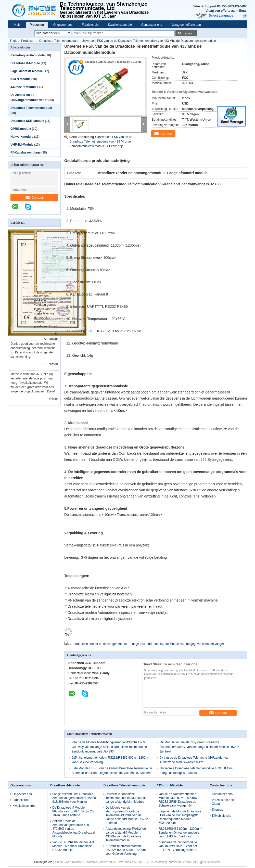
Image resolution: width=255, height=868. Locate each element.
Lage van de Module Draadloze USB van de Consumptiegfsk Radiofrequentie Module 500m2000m (180, 817)
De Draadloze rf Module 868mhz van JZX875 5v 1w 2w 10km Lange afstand (73, 811)
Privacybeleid (43, 862)
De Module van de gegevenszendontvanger (194, 644)
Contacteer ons (152, 25)
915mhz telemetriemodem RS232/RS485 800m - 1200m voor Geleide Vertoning (126, 850)
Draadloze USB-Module (27, 121)
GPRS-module (21, 129)
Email (243, 11)
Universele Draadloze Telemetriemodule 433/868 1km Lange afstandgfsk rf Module (127, 798)
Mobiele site (222, 816)
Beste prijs (116, 146)
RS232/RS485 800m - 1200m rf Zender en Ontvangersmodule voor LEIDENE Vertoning (180, 833)
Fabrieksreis (90, 25)
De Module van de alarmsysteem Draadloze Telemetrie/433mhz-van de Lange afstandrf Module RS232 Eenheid (200, 747)
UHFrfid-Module (22, 145)
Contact (34, 197)
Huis (17, 25)
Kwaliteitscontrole (120, 25)
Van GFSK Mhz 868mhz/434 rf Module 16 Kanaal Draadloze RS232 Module (73, 846)
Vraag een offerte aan (221, 11)
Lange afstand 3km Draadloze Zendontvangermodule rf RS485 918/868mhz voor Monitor (74, 798)
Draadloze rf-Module (25, 63)
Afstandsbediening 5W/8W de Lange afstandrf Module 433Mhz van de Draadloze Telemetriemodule (126, 834)
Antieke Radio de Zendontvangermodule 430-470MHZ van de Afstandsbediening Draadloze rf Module (74, 829)
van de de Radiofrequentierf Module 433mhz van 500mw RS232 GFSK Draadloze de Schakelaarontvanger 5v (178, 800)
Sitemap (218, 810)
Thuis (13, 41)
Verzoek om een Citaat (223, 802)
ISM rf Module (21, 79)
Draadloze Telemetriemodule (59, 41)
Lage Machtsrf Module (27, 71)
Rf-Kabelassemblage (25, 152)
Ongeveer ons (63, 25)
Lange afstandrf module (147, 644)
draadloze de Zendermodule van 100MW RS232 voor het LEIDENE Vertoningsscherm (178, 846)
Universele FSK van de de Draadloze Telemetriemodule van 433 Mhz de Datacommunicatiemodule (101, 142)
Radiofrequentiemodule (28, 55)
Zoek (188, 33)
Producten (37, 25)
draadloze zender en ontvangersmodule (101, 644)
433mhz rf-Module (23, 87)
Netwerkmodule (22, 137)
